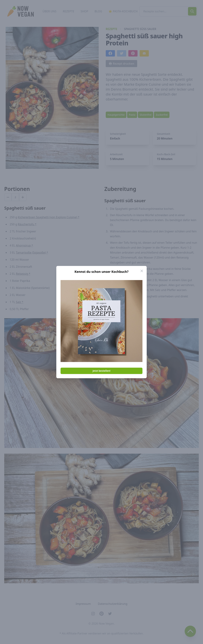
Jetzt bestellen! (102, 371)
